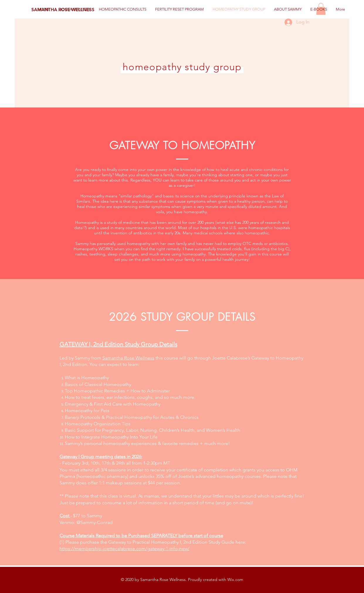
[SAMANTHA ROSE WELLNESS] (63, 9)
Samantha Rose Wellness (128, 358)
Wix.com (235, 579)
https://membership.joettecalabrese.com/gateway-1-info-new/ (125, 549)
